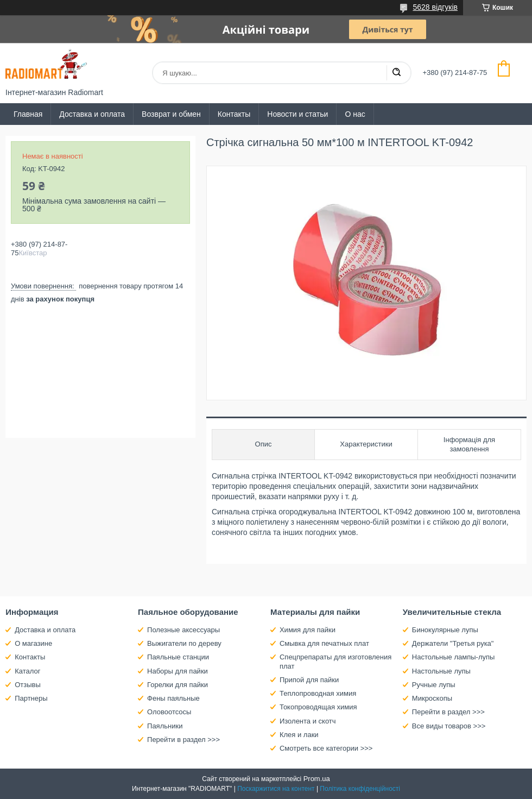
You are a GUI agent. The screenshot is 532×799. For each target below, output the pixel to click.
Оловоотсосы (169, 712)
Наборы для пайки (178, 671)
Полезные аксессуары (183, 630)
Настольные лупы (441, 671)
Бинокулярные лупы (445, 630)
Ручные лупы (434, 685)
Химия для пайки (308, 630)
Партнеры (31, 698)
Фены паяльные (173, 698)
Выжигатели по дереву (184, 643)
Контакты (234, 114)
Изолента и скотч (308, 721)
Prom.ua (317, 779)
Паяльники (165, 726)
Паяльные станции (178, 657)
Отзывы (28, 685)
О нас (355, 114)
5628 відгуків (435, 7)
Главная (28, 114)
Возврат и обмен (171, 114)
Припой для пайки (309, 680)
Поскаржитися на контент (276, 789)
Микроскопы (432, 698)
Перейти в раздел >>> (183, 740)
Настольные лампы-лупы (454, 657)
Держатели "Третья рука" (453, 643)
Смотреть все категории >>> (326, 748)
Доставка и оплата (92, 114)
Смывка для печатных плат (324, 643)
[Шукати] (396, 73)
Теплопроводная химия (318, 693)
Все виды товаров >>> (449, 726)
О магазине (33, 643)
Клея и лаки (299, 735)
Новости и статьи (297, 114)
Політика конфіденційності (360, 789)
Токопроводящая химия (318, 707)
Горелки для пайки (178, 685)
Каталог (27, 671)
